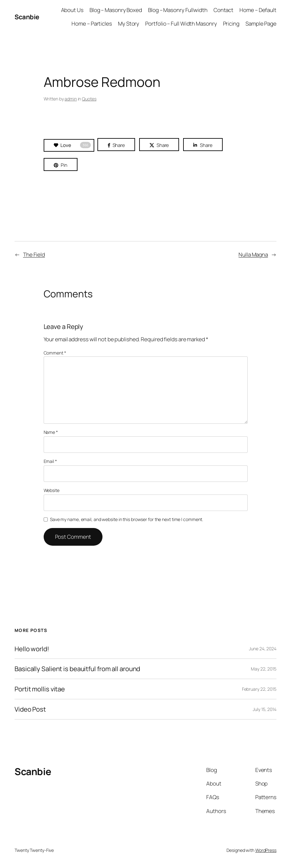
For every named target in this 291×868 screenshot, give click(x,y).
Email (50, 461)
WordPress (266, 850)
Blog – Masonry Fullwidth (178, 10)
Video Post (30, 709)
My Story (129, 24)
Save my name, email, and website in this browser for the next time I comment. (127, 519)
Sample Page (261, 24)
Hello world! (32, 649)
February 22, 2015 (259, 689)
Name (51, 432)
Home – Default (258, 10)
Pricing (231, 24)
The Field (34, 255)
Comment (55, 353)
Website (52, 490)
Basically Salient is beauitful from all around (77, 669)
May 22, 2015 (264, 669)
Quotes (89, 99)
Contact (223, 10)
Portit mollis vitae (40, 689)
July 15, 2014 (265, 709)
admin (71, 99)
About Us (72, 10)
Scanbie (27, 17)
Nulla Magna (253, 255)
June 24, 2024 (263, 649)
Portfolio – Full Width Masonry (181, 24)
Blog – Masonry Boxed (116, 10)
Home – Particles (92, 24)
